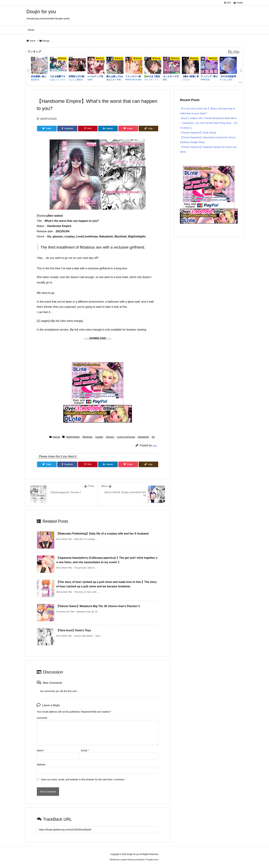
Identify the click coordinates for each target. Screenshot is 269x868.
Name (41, 750)
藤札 (165, 80)
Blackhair (87, 437)
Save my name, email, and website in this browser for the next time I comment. (83, 779)
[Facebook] (67, 128)
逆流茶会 (35, 80)
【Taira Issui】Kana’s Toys (74, 630)
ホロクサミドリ (151, 80)
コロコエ (186, 80)
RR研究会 (205, 80)
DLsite (234, 52)
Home (33, 41)
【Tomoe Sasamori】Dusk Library (198, 133)
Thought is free (152, 860)
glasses (110, 437)
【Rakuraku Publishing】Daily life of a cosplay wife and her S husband (102, 534)
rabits (90, 80)
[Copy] (148, 128)
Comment (42, 718)
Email (85, 750)
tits (153, 437)
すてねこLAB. (226, 80)
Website (41, 765)
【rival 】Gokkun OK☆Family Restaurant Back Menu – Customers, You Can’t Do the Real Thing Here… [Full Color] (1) (209, 123)
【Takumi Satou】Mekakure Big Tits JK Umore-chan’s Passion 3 (98, 606)
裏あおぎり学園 (114, 80)
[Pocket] (128, 128)
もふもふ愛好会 (76, 80)
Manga (46, 41)
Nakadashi (143, 437)
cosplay (99, 437)
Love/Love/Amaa (126, 437)
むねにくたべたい (58, 80)
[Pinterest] (88, 128)
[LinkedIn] (108, 128)
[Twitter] (47, 128)
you (155, 445)
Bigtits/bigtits (73, 437)
